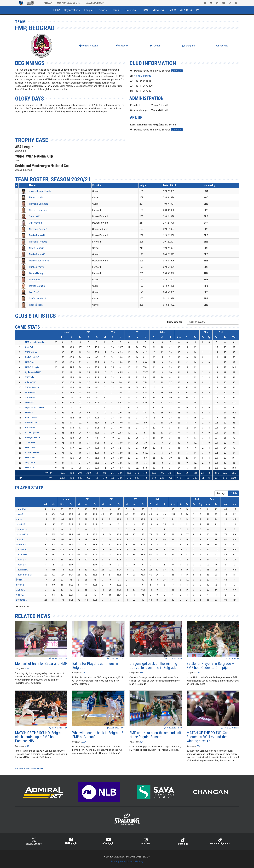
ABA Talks (186, 10)
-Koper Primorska (35, 342)
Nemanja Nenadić (38, 229)
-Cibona (31, 448)
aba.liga (146, 841)
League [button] (88, 10)
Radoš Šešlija (36, 305)
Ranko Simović (37, 267)
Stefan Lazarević (38, 210)
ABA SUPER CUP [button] (95, 3)
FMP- (31, 352)
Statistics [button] (130, 10)
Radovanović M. (24, 575)
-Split (29, 412)
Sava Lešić (35, 216)
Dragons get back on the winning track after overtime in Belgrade (153, 666)
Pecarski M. (22, 555)
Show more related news (29, 769)
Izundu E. (21, 524)
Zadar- (30, 443)
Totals (234, 493)
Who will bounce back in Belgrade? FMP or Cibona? (98, 735)
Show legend (23, 607)
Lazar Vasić (35, 280)
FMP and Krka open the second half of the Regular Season (155, 735)
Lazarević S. (22, 535)
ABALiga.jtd (71, 841)
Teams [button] (115, 10)
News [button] (102, 10)
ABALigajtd (108, 841)
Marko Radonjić (37, 254)
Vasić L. (20, 595)
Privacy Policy (119, 862)
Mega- (30, 463)
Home (57, 10)
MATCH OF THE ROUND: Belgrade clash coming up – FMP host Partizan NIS (40, 737)
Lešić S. (20, 540)
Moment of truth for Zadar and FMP (41, 664)
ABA (27, 669)
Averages (222, 493)
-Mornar (31, 458)
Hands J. (20, 519)
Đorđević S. (22, 600)
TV (197, 10)
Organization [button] (71, 10)
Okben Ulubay (36, 273)
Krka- (29, 402)
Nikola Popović (37, 248)
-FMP (29, 347)
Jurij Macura (35, 223)
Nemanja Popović (38, 242)
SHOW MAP (177, 71)
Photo (145, 10)
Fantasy (48, 3)
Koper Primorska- (35, 407)
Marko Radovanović (39, 261)
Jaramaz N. (22, 530)
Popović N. (21, 560)
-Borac (30, 362)
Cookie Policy (136, 862)
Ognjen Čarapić (37, 286)
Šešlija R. (20, 580)
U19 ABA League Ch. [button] (68, 3)
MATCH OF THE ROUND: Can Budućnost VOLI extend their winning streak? (208, 737)
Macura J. (21, 545)
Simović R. (21, 585)
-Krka (29, 468)
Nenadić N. (21, 550)
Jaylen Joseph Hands (40, 191)
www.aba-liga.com (220, 841)
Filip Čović (34, 292)
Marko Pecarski (37, 235)
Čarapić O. (21, 509)
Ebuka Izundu (36, 197)
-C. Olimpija (32, 367)
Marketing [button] (158, 10)
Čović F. (20, 514)
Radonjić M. (22, 570)
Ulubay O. (21, 590)
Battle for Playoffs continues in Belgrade (95, 666)
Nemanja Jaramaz (39, 204)
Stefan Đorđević (37, 299)
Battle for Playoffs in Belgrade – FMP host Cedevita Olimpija (210, 666)
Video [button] (173, 10)
